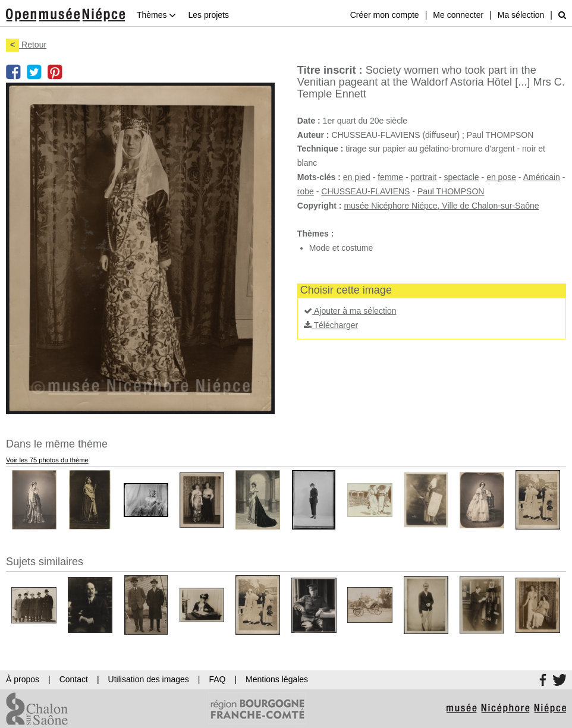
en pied (357, 177)
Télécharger (331, 325)
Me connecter (458, 15)
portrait (423, 177)
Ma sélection (521, 15)
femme (390, 177)
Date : (309, 121)
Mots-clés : (319, 177)
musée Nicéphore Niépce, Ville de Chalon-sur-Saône (441, 206)
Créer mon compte (385, 15)
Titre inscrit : (330, 70)
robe (306, 191)
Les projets (208, 15)
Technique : (320, 149)
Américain (542, 177)
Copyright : (320, 206)
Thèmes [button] (156, 15)
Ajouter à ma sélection (350, 311)
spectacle (462, 177)
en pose (501, 177)
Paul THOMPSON (451, 191)
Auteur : (313, 135)
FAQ (217, 679)
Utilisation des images (149, 679)
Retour (26, 45)
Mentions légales (277, 679)
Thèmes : (315, 234)
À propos (23, 679)
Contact (74, 679)
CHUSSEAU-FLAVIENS (365, 191)
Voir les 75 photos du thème (47, 460)
